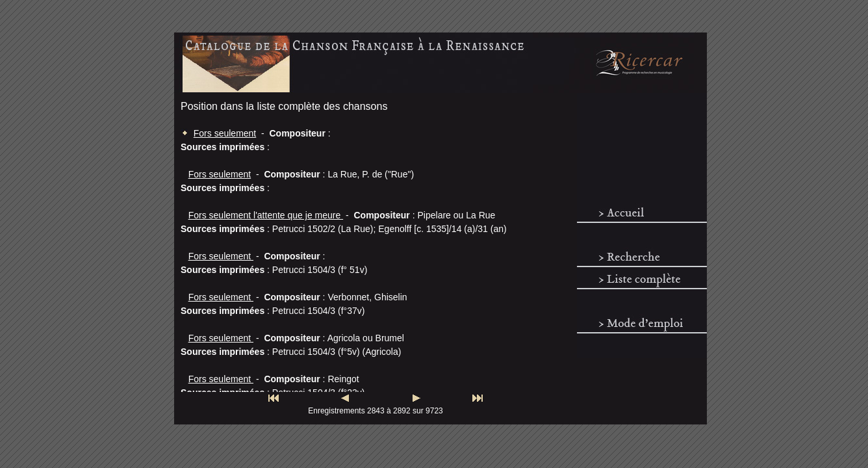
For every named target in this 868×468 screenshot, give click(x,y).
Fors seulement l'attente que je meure (266, 215)
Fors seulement (225, 133)
